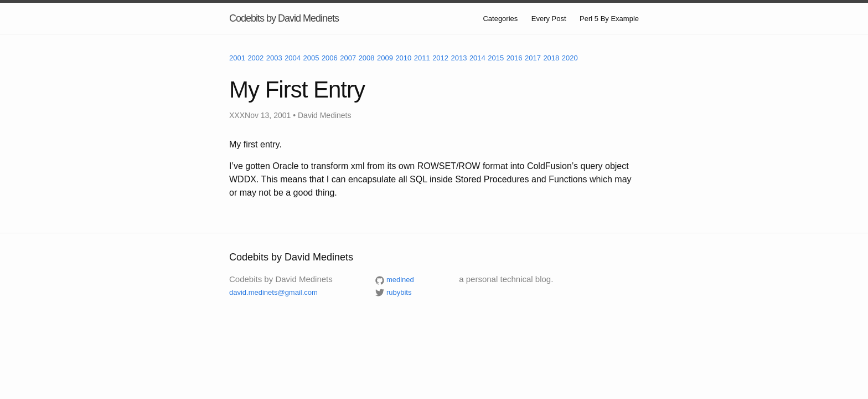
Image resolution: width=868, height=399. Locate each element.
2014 (477, 58)
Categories (500, 19)
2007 (348, 58)
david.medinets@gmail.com (273, 292)
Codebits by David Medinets (284, 18)
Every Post (549, 19)
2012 (440, 58)
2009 (385, 58)
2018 (551, 58)
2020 (570, 58)
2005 (311, 58)
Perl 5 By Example (609, 19)
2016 (515, 58)
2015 (496, 58)
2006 (330, 58)
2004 (293, 58)
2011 (422, 58)
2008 (367, 58)
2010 (403, 58)
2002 (255, 58)
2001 (237, 58)
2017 (533, 58)
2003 (274, 58)
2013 (459, 58)
